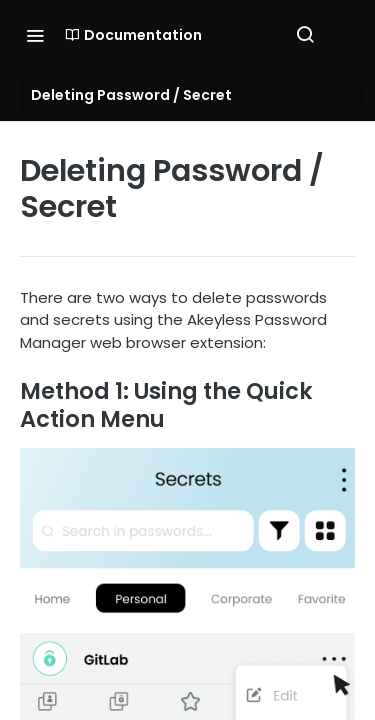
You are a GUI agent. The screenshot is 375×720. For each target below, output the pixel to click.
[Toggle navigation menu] (35, 35)
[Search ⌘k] (305, 35)
